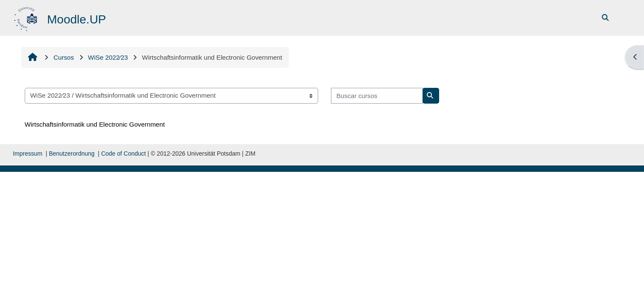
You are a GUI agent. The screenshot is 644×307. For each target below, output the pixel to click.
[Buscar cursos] (377, 96)
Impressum (27, 153)
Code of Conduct (123, 153)
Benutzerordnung (72, 153)
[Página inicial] (27, 17)
